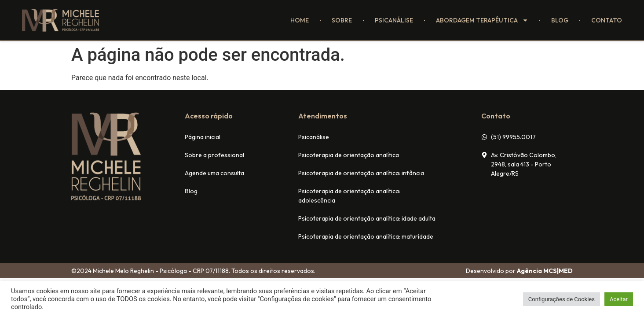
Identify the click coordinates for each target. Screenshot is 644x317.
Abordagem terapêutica (482, 20)
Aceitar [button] (619, 299)
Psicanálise (394, 20)
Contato (607, 20)
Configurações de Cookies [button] (562, 299)
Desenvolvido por (519, 271)
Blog (560, 20)
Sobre (342, 20)
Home (300, 20)
